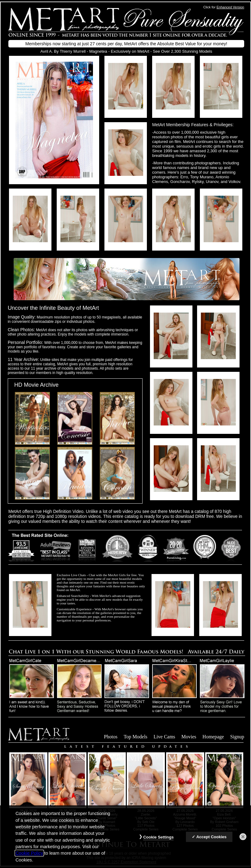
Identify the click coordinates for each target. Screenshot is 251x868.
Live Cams (165, 737)
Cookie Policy (29, 857)
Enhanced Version (230, 7)
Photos (111, 737)
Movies (189, 737)
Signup (237, 737)
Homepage (213, 737)
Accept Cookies (211, 841)
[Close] (243, 841)
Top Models (136, 737)
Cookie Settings (158, 841)
